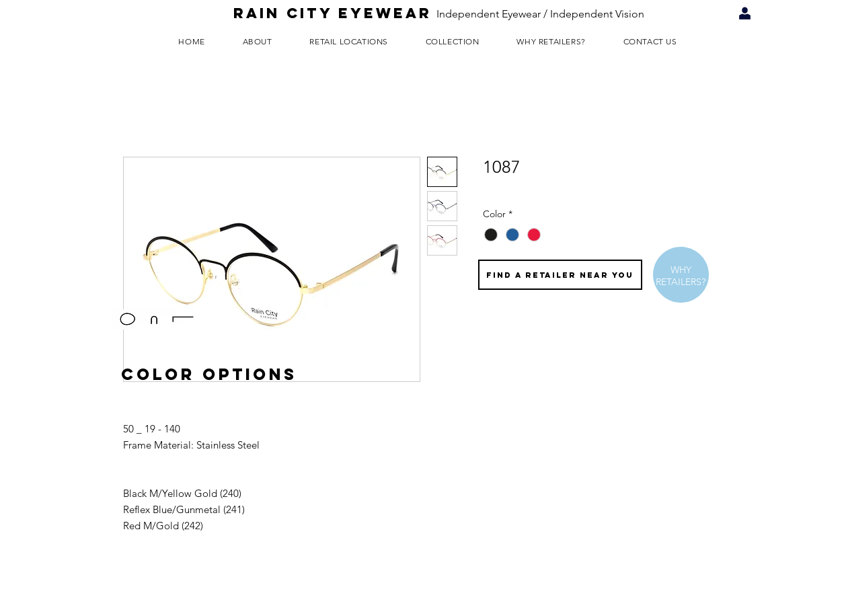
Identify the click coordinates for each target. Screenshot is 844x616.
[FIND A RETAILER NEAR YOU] (560, 275)
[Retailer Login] (745, 13)
